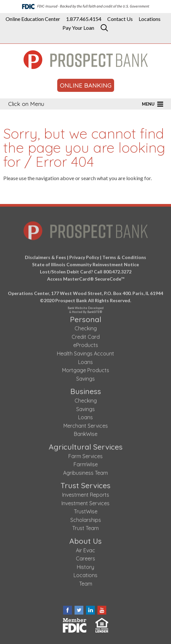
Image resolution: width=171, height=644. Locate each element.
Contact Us (120, 19)
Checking (86, 327)
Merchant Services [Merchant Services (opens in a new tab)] (86, 424)
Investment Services (85, 502)
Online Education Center (33, 19)
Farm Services (85, 455)
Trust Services (85, 484)
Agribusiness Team (85, 471)
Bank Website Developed (85, 308)
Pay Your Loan (78, 28)
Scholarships (86, 518)
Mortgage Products (86, 369)
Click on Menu (26, 104)
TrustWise (86, 510)
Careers (85, 557)
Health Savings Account (85, 352)
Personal (86, 318)
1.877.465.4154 (84, 19)
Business (86, 390)
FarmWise (86, 463)
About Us (85, 540)
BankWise (86, 433)
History (85, 566)
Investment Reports (86, 493)
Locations (150, 19)
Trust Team (85, 527)
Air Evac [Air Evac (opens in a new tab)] (85, 549)
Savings (85, 377)
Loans (85, 361)
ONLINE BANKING (86, 85)
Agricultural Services (86, 445)
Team (86, 582)
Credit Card (86, 335)
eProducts (86, 344)
